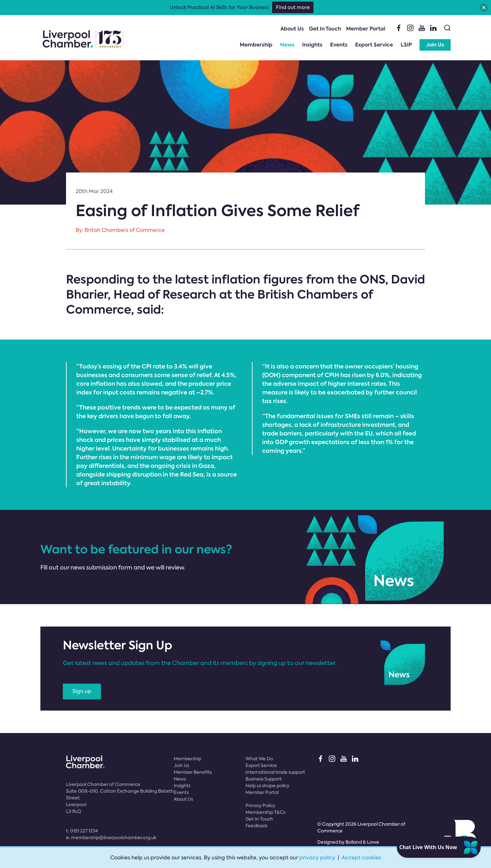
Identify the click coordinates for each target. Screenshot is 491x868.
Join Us (435, 45)
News (287, 45)
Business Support (264, 779)
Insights (312, 45)
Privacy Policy (260, 805)
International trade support (275, 772)
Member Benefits (193, 772)
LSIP (406, 45)
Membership (256, 45)
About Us (292, 29)
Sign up (82, 691)
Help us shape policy (267, 786)
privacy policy (317, 858)
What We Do (259, 759)
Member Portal (366, 29)
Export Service (374, 45)
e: (111, 838)
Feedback (257, 826)
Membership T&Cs (265, 812)
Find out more (293, 7)
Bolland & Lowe (362, 842)
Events (339, 45)
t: (82, 831)
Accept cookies (361, 858)
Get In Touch (325, 29)
